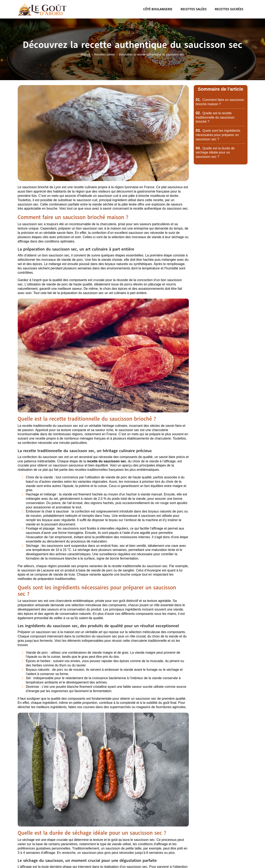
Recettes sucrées (229, 9)
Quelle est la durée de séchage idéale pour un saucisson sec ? (215, 153)
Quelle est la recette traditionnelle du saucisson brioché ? (215, 117)
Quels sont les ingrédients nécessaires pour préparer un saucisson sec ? (218, 135)
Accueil (85, 54)
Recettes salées (194, 9)
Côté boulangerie (158, 9)
